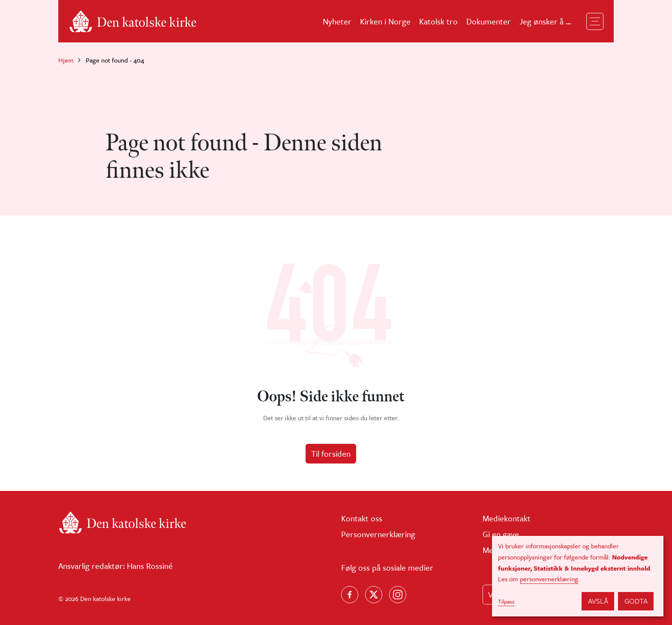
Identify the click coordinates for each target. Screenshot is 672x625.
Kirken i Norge (385, 21)
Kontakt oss (362, 518)
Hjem (66, 60)
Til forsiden (331, 453)
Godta (636, 601)
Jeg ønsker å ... (545, 21)
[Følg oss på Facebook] (350, 595)
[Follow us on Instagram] (398, 595)
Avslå (598, 601)
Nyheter (337, 21)
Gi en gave (501, 534)
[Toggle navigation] (595, 21)
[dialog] (578, 576)
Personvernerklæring (378, 534)
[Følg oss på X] (374, 595)
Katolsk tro (438, 21)
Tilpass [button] (506, 601)
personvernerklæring (549, 579)
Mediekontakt (507, 518)
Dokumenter (489, 21)
